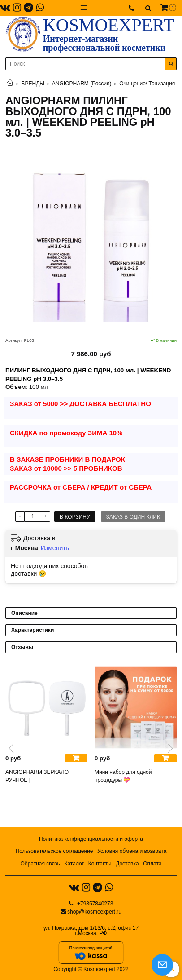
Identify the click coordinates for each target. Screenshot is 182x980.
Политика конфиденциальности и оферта (91, 839)
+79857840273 (95, 904)
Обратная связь (40, 864)
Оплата (152, 864)
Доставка (127, 864)
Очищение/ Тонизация (147, 84)
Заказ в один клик (133, 517)
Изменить (55, 548)
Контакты (100, 864)
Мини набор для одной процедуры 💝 (123, 776)
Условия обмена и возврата (132, 851)
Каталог (74, 864)
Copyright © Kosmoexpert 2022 (91, 969)
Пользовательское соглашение (54, 851)
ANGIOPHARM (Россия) (82, 84)
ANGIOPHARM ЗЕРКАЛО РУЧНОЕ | (37, 776)
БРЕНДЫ (33, 84)
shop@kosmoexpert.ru (94, 912)
